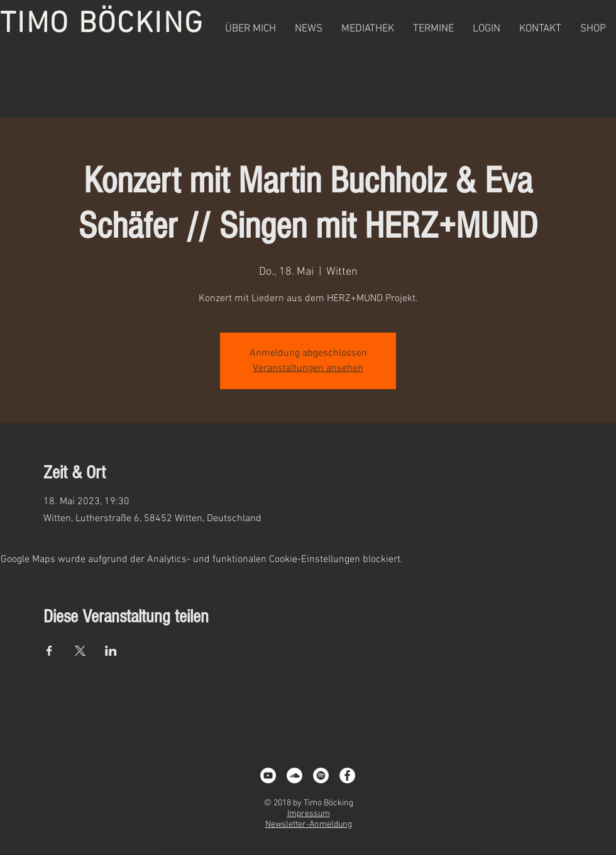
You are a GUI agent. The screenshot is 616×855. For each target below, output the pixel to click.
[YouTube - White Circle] (268, 775)
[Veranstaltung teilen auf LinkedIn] (111, 651)
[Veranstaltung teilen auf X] (80, 651)
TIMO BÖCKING (102, 25)
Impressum (309, 814)
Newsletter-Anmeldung (309, 825)
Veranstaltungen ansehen (308, 368)
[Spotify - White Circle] (321, 775)
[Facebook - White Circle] (347, 775)
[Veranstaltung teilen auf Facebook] (49, 651)
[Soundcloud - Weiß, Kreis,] (294, 775)
